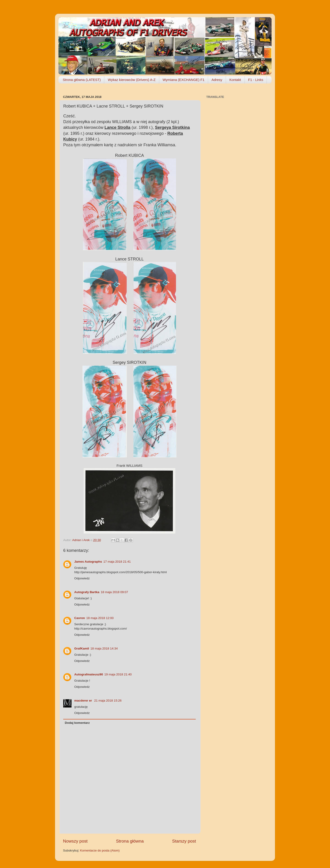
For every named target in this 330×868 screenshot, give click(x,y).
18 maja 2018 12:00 (100, 618)
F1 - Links (256, 80)
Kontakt (235, 80)
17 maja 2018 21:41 (117, 562)
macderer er (84, 701)
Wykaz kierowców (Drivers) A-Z (132, 80)
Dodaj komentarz (77, 723)
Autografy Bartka (87, 592)
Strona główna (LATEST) (82, 80)
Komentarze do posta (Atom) (100, 850)
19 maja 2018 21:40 (118, 674)
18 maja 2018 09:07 (114, 592)
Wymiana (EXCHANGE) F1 (184, 80)
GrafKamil (82, 648)
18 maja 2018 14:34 (104, 648)
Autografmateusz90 (89, 674)
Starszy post (184, 841)
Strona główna (130, 841)
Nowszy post (75, 841)
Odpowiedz (82, 578)
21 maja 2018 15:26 (108, 701)
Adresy (217, 80)
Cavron (80, 618)
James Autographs (88, 562)
